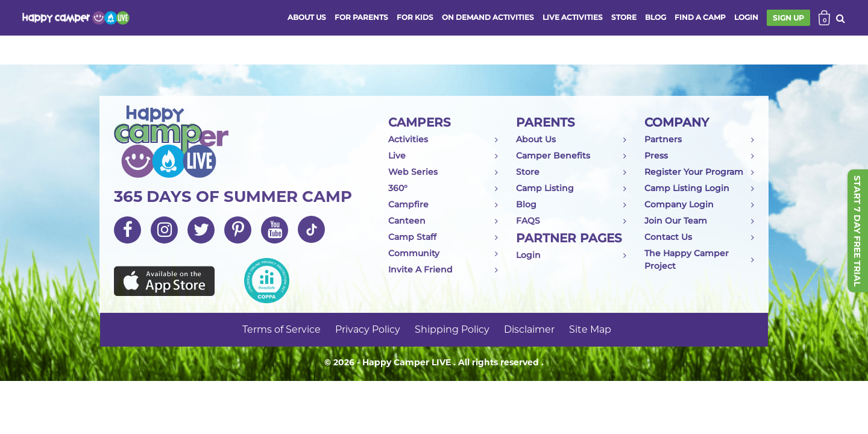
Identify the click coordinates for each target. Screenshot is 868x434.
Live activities (573, 17)
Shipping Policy (452, 329)
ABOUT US (307, 17)
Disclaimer (529, 329)
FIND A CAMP (700, 17)
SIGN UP (788, 18)
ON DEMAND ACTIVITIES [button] (488, 17)
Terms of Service (281, 329)
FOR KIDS (415, 17)
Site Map (590, 329)
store (624, 17)
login (746, 17)
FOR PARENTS (361, 17)
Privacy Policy (368, 329)
